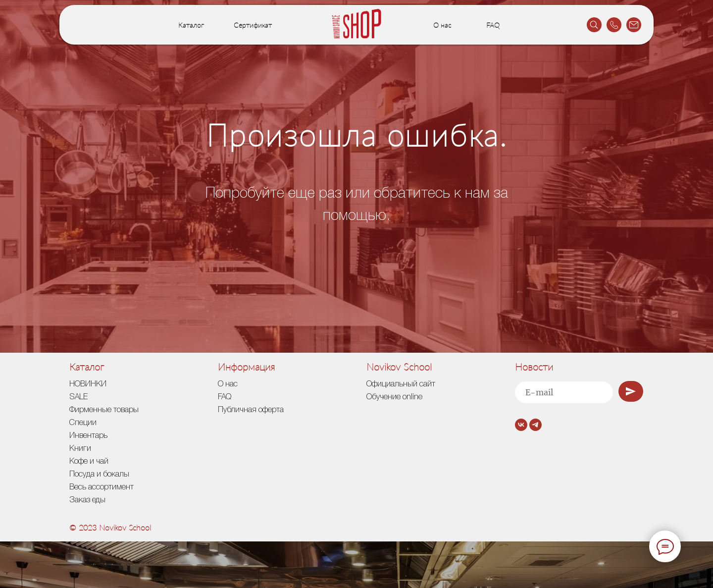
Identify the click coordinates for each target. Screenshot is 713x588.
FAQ (493, 25)
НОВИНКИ (88, 384)
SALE (78, 397)
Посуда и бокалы (99, 475)
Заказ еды (87, 500)
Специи (83, 423)
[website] (594, 25)
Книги (80, 449)
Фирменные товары (104, 410)
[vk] (521, 425)
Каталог (191, 25)
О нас (442, 25)
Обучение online (394, 397)
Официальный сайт (401, 384)
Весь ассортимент (102, 487)
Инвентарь (88, 436)
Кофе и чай (89, 462)
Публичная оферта (251, 410)
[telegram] (535, 425)
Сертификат (253, 25)
